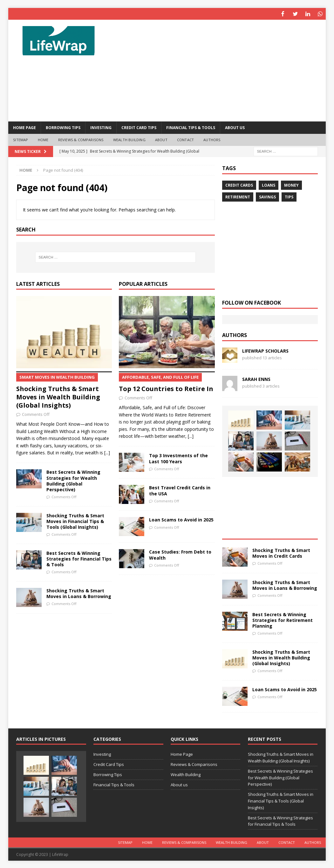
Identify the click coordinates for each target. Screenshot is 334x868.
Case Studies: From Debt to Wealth (180, 554)
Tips (289, 196)
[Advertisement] (218, 70)
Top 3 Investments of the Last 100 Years (178, 458)
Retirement (238, 196)
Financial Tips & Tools (191, 127)
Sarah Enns (256, 379)
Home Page (24, 127)
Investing (101, 127)
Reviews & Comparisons (81, 139)
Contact (185, 139)
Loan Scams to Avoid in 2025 (181, 519)
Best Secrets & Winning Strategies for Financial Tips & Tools (79, 558)
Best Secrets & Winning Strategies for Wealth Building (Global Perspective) (73, 480)
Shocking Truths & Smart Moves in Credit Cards (281, 552)
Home (43, 139)
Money (291, 185)
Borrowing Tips (63, 127)
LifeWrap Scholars (265, 350)
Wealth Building (129, 139)
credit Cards (239, 185)
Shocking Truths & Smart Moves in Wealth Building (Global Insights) (64, 390)
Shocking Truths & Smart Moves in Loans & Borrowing (79, 593)
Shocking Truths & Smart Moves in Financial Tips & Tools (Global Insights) (75, 521)
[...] (107, 452)
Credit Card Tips (139, 127)
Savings (267, 196)
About (161, 139)
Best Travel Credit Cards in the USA (180, 490)
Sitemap (20, 139)
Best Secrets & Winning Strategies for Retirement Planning (283, 620)
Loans (269, 185)
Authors (212, 139)
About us (235, 127)
